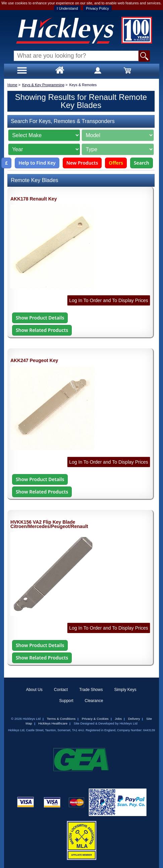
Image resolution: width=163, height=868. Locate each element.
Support (66, 701)
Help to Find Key (37, 163)
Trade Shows (91, 690)
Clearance (94, 701)
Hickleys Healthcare (53, 723)
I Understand (67, 8)
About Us (34, 690)
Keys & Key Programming (43, 85)
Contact (61, 690)
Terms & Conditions (61, 719)
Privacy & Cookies (95, 719)
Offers (116, 163)
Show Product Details (40, 318)
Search (142, 163)
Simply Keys (125, 690)
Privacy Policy (97, 8)
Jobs (118, 719)
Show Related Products (42, 330)
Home (12, 85)
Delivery (134, 719)
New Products (82, 163)
